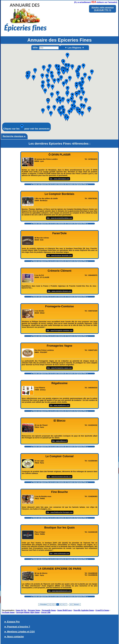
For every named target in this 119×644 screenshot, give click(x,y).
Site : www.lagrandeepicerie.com (59, 591)
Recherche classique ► (14, 136)
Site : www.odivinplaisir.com (60, 179)
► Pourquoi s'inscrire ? (17, 627)
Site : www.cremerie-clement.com (60, 291)
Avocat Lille (46, 612)
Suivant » (77, 604)
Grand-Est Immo (102, 610)
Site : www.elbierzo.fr (59, 441)
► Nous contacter (14, 637)
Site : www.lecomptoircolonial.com (60, 477)
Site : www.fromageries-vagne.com (59, 368)
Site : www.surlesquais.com (59, 553)
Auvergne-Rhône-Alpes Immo (28, 612)
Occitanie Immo (8, 612)
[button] (68, 66)
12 (71, 604)
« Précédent (43, 604)
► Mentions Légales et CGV (20, 632)
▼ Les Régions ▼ (75, 48)
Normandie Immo (49, 610)
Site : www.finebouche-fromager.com (60, 512)
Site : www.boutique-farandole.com (59, 256)
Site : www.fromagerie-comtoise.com (59, 330)
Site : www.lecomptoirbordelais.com (59, 218)
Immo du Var (21, 610)
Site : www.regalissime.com (59, 405)
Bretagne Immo (34, 610)
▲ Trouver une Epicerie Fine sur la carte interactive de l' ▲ (59, 184)
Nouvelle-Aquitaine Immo (84, 610)
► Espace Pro (12, 622)
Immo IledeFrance (65, 610)
